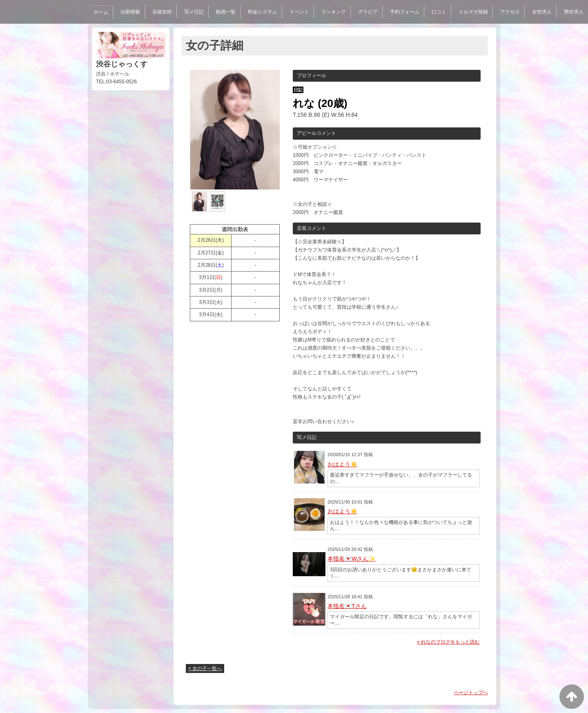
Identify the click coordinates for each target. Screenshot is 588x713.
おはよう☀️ (342, 464)
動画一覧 (222, 12)
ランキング (331, 12)
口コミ (438, 12)
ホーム (96, 12)
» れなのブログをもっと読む (448, 642)
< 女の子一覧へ (205, 668)
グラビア (366, 12)
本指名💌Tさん (347, 606)
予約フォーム (403, 12)
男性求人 (574, 12)
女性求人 (541, 12)
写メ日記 (190, 12)
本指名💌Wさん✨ (351, 559)
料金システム (259, 12)
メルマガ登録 (472, 12)
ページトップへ (471, 693)
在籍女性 (157, 12)
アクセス (509, 12)
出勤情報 (125, 12)
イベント (296, 12)
